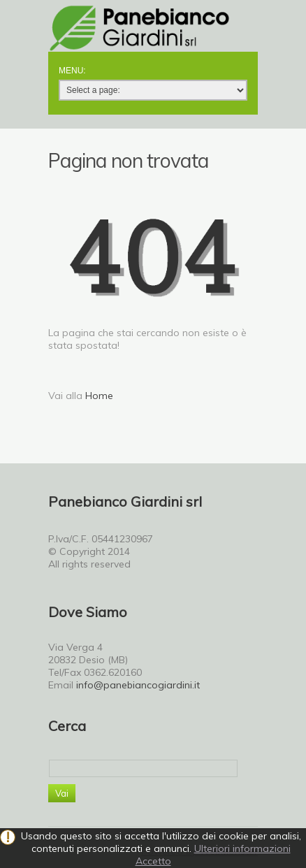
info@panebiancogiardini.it (138, 685)
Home (99, 396)
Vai (62, 793)
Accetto (153, 861)
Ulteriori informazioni (242, 848)
